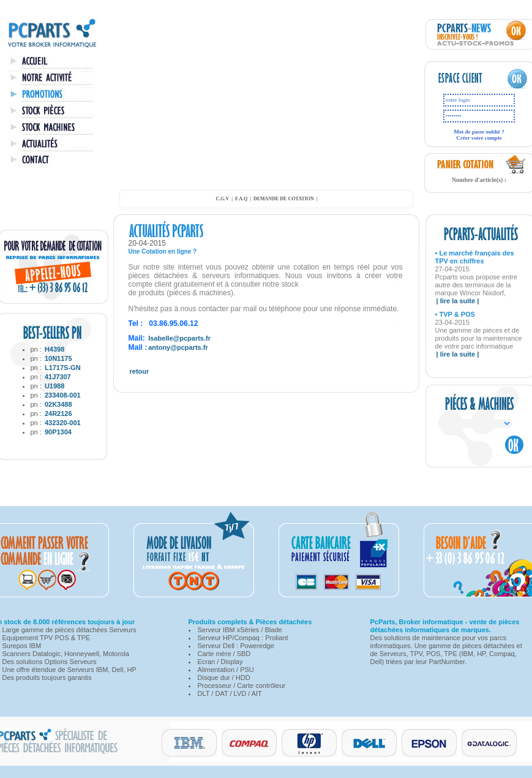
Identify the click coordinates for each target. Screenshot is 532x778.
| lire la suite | (458, 301)
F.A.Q (241, 199)
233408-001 (63, 395)
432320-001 (63, 423)
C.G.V (222, 199)
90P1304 (58, 432)
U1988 (54, 386)
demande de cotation (284, 199)
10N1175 (58, 358)
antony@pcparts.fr (178, 347)
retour (140, 371)
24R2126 (58, 414)
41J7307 (58, 377)
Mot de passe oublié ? (479, 132)
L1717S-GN (63, 368)
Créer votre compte (479, 138)
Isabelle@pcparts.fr (179, 338)
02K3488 (58, 404)
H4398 (54, 349)
